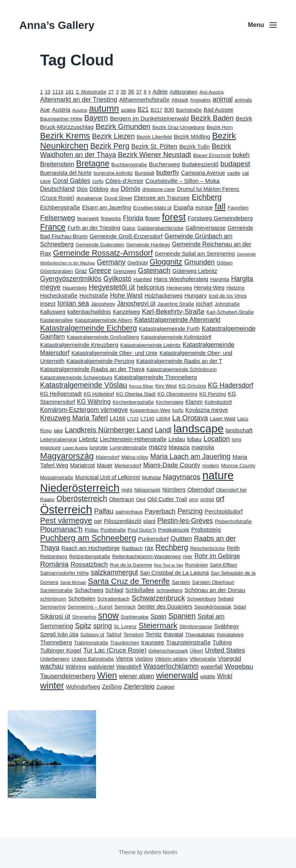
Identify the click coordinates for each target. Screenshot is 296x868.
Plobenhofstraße (233, 521)
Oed (141, 499)
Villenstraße (203, 659)
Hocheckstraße (59, 296)
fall (220, 207)
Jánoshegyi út (136, 303)
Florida (133, 218)
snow (108, 615)
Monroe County (238, 466)
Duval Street (118, 198)
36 (131, 92)
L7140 (147, 419)
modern (210, 466)
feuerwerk (88, 218)
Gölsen (225, 263)
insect (48, 304)
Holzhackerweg (164, 296)
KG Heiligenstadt (61, 394)
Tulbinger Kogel (61, 650)
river (188, 556)
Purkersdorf (153, 539)
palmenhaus (129, 512)
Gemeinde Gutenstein (100, 245)
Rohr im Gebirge (217, 556)
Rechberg (172, 547)
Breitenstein (57, 164)
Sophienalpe (135, 617)
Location (217, 439)
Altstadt (180, 100)
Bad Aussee (218, 110)
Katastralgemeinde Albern (103, 320)
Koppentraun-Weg (150, 410)
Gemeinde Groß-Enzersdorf (126, 236)
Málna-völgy (135, 457)
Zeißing (112, 687)
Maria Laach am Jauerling (190, 457)
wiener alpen (137, 676)
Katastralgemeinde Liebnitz (151, 345)
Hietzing (235, 288)
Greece (100, 271)
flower (153, 218)
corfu (98, 181)
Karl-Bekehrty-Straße (173, 311)
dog (114, 189)
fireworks (111, 218)
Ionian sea (73, 303)
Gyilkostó (117, 279)
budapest (235, 164)
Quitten (181, 539)
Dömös (130, 189)
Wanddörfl (129, 667)
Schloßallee (140, 590)
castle (234, 173)
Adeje (160, 91)
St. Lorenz (125, 626)
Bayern (96, 118)
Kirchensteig (170, 402)
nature (218, 475)
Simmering (84, 617)
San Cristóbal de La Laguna (174, 573)
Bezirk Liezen (114, 136)
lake (58, 431)
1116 (58, 92)
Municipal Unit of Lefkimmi (108, 477)
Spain (158, 616)
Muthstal (151, 477)
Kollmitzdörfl (218, 402)
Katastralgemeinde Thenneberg (156, 377)
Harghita (219, 279)
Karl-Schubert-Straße (230, 312)
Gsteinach (154, 270)
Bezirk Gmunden (123, 126)
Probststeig (206, 529)
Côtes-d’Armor (124, 181)
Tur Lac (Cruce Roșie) (115, 650)
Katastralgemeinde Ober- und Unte (114, 353)
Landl (163, 430)
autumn (104, 109)
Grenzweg (125, 271)
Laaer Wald (223, 419)
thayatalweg (230, 635)
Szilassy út (92, 635)
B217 (156, 110)
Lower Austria (75, 448)
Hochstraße (94, 296)
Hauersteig (75, 288)
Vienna (124, 659)
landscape (198, 428)
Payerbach (160, 511)
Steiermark (158, 625)
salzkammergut (114, 572)
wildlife (208, 677)
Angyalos (200, 100)
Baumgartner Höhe (61, 119)
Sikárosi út (55, 616)
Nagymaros (182, 477)
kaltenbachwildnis (89, 312)
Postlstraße (113, 530)
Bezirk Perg (110, 146)
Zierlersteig (139, 686)
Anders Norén (160, 852)
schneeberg (170, 590)
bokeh (241, 155)
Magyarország (67, 456)
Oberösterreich (82, 498)
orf (220, 499)
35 (123, 92)
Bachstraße (189, 110)
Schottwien (82, 599)
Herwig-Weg (209, 288)
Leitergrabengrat (58, 439)
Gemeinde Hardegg (148, 245)
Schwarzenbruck (158, 598)
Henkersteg (179, 288)
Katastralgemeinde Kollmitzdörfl (176, 337)
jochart (204, 304)
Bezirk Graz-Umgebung (178, 127)
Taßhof (114, 635)
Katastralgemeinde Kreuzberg (79, 345)
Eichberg (206, 197)
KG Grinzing (192, 386)
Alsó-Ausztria (211, 92)
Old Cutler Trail (167, 499)
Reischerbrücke (207, 548)
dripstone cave (159, 189)
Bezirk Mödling (192, 137)
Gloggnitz (166, 262)
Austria (61, 110)
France (53, 227)
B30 (169, 110)
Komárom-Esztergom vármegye (84, 410)
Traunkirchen (125, 643)
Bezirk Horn (220, 127)
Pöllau (91, 530)
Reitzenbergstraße (90, 556)
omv (194, 499)
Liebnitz (88, 439)
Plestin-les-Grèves (185, 521)
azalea (128, 110)
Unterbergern (55, 659)
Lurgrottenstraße (128, 447)
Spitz (83, 626)
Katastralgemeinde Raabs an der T (179, 361)
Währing (76, 667)
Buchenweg (164, 164)
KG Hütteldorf (99, 394)
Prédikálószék (174, 530)
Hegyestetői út (112, 287)
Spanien (182, 616)
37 (139, 92)
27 (111, 92)
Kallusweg (53, 312)
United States (225, 650)
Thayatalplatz (200, 635)
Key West (166, 386)
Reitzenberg (54, 556)
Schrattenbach (113, 599)
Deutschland (57, 189)
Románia (54, 564)
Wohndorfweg (83, 687)
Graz (81, 271)
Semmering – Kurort (90, 607)
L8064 (163, 419)
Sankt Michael (73, 582)
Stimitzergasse (196, 626)
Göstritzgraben (56, 271)
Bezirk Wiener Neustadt (155, 155)
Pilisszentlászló (123, 521)
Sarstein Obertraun (213, 582)
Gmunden (199, 262)
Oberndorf (201, 489)
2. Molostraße (91, 92)
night (127, 490)
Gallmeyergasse (205, 228)
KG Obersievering (177, 394)
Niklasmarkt (147, 490)
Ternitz (153, 634)
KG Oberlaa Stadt (136, 394)
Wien (107, 675)
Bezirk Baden (212, 118)
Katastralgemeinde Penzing (100, 361)
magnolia (203, 447)
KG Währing (94, 401)
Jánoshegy (103, 304)
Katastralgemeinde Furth (169, 329)
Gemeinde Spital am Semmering (195, 254)
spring (103, 626)
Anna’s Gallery (57, 25)
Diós (82, 189)
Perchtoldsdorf (224, 511)
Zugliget (165, 687)
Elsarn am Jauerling (107, 207)
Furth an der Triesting (94, 228)
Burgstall (145, 173)
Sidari (240, 607)
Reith (233, 548)
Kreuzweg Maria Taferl (74, 418)
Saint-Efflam (223, 565)
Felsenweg (58, 218)
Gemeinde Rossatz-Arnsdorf (103, 253)
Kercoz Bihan (141, 386)
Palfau (104, 511)
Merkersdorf (128, 466)
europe (204, 207)
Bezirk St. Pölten (154, 146)
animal (223, 99)
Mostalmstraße (57, 477)
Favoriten (238, 208)
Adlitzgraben (183, 92)
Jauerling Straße (176, 304)
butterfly (168, 173)
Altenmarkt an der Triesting (79, 100)
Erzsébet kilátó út (152, 208)
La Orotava (190, 418)
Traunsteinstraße (188, 642)
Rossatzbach (89, 564)
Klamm (194, 402)
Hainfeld (143, 279)
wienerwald (177, 675)
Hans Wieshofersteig (181, 279)
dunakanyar (89, 198)
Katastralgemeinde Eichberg (88, 328)
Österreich (66, 509)
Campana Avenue (203, 173)
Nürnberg (174, 490)
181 (70, 92)
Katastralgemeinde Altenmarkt (177, 320)
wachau (52, 666)
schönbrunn (53, 599)
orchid (207, 499)
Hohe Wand (126, 295)
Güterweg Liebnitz (195, 271)
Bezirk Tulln (194, 146)
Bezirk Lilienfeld (154, 137)
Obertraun (122, 499)
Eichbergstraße (60, 207)
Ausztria (80, 110)
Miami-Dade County (172, 465)
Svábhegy (227, 626)
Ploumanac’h (61, 529)
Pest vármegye (66, 520)
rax (149, 548)
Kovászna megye (207, 410)
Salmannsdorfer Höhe (64, 573)
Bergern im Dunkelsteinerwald (149, 118)
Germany (111, 262)
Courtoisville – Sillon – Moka (182, 181)
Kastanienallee (56, 320)
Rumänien (196, 565)
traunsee (153, 642)
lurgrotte (99, 447)
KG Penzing (213, 394)
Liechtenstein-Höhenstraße (133, 439)
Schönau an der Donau (215, 590)
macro (158, 447)
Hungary (195, 295)
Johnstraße (227, 304)
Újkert (197, 651)
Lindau (177, 439)
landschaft (239, 430)
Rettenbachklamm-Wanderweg (146, 556)
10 (47, 92)
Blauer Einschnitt (212, 155)
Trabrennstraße (91, 643)
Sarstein (181, 582)
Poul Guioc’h (142, 530)
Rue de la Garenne (131, 565)
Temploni (133, 635)
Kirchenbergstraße (133, 402)
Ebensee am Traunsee (162, 198)
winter (52, 686)
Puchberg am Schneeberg (88, 538)
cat (245, 173)
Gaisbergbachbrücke (160, 228)
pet (98, 521)
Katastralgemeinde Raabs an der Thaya (92, 369)
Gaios (129, 228)
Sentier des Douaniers (165, 607)
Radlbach (132, 548)
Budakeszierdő (200, 164)
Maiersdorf (107, 457)
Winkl (225, 676)
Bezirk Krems (65, 136)
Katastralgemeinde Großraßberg (103, 337)
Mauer (105, 465)
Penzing (190, 511)
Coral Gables (71, 181)
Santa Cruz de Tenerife (129, 581)
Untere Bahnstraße (93, 659)
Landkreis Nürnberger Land (109, 430)
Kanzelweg (126, 312)
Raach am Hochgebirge (90, 548)
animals (243, 100)
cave (45, 181)
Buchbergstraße (129, 165)
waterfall (212, 666)
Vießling (144, 659)
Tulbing (222, 642)
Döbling (99, 189)
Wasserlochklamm (171, 666)
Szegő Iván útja (59, 634)
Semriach (125, 607)
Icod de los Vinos (228, 296)
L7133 (133, 419)
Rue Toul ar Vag (169, 565)
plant (149, 521)
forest (174, 217)
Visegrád (229, 658)
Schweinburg (201, 599)
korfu (178, 410)
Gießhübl (138, 263)
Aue (45, 110)
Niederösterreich (80, 488)
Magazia (179, 447)
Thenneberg (56, 642)
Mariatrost (82, 465)
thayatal (173, 634)
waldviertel (101, 667)
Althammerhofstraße (144, 100)
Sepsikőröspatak (213, 607)
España (183, 207)
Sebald (225, 599)
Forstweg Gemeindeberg (220, 218)
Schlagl (114, 590)
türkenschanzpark (168, 651)
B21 (143, 109)
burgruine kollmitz (113, 173)
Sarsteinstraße (56, 590)
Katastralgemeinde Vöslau (84, 385)
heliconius (151, 287)
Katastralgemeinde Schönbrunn (182, 369)
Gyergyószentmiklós (71, 279)
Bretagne (92, 164)
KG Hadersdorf (230, 385)
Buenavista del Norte (66, 173)
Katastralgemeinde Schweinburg (76, 377)
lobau (194, 439)
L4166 (118, 418)
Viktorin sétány (171, 659)
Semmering (53, 607)
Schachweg (89, 590)
